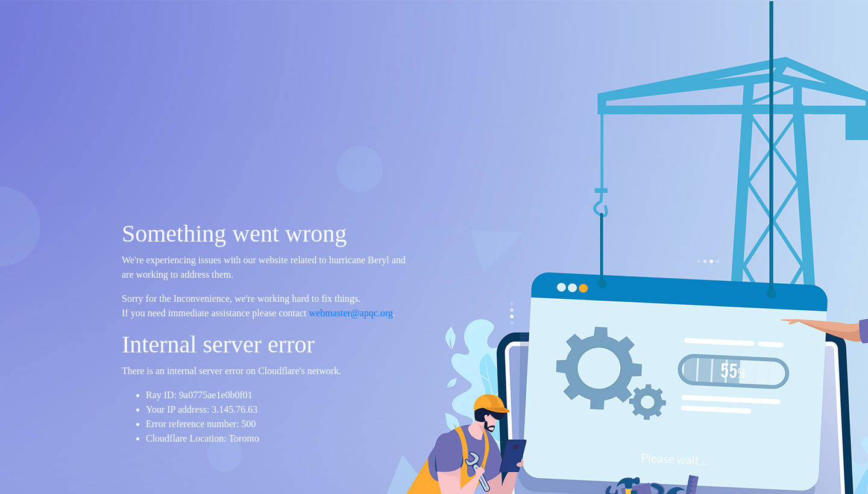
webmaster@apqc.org (351, 313)
